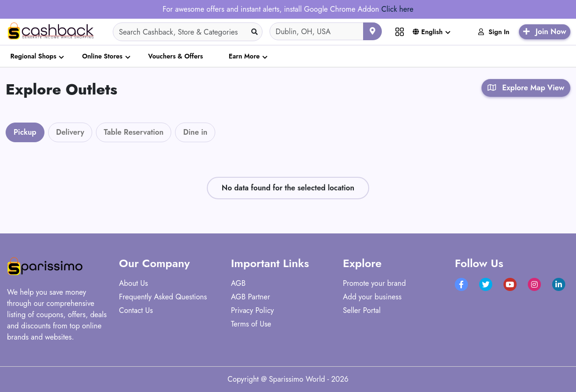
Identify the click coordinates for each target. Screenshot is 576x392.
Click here (397, 9)
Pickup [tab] (25, 132)
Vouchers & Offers (176, 56)
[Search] (188, 32)
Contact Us (136, 310)
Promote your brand (375, 283)
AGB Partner (251, 297)
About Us (133, 283)
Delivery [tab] (70, 132)
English (428, 32)
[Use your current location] (372, 31)
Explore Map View (526, 88)
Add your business (372, 297)
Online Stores (102, 56)
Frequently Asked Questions (163, 297)
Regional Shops (33, 56)
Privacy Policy (253, 310)
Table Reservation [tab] (134, 132)
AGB (238, 283)
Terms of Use (251, 324)
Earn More (244, 56)
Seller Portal (362, 310)
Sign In (494, 32)
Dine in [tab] (195, 132)
